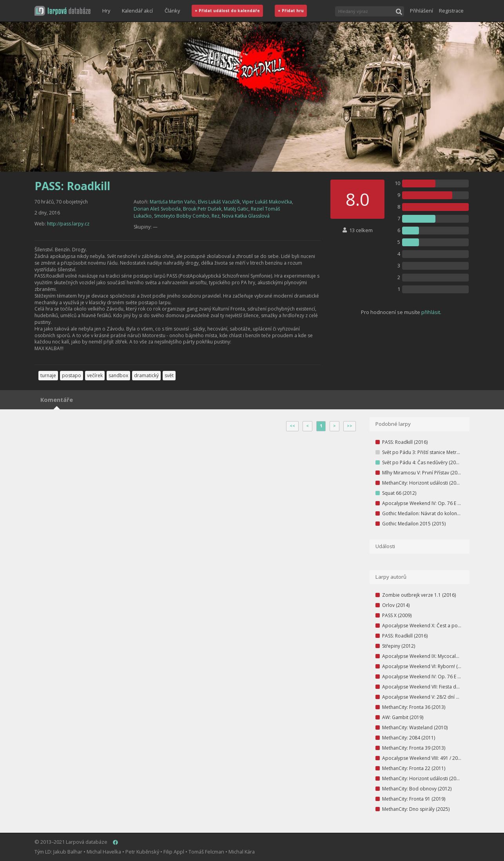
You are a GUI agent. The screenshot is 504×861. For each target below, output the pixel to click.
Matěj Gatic (236, 209)
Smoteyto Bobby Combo (182, 216)
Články (172, 11)
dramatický (146, 375)
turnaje (48, 375)
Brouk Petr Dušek (202, 209)
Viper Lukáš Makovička (267, 202)
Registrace (451, 11)
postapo (72, 375)
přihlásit (431, 312)
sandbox (118, 375)
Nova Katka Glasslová (246, 216)
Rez (216, 216)
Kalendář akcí (137, 11)
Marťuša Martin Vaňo (173, 202)
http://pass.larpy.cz (68, 224)
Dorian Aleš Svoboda (157, 209)
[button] (63, 11)
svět (169, 375)
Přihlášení (422, 11)
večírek (95, 375)
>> (350, 426)
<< (292, 426)
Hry (106, 11)
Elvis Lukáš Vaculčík (219, 202)
